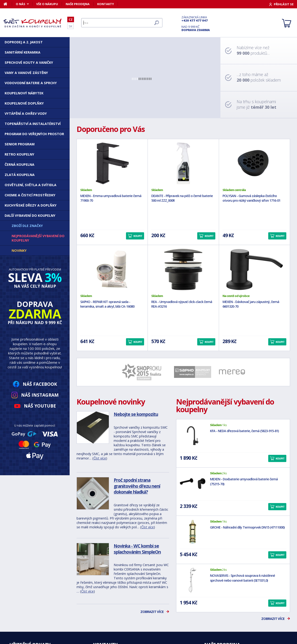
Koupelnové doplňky (24, 103)
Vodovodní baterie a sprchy (31, 83)
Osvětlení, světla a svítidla (31, 185)
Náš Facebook (40, 384)
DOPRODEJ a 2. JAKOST (24, 42)
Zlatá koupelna (20, 175)
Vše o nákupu (47, 4)
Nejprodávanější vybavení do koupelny (38, 238)
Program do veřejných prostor (34, 134)
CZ (71, 19)
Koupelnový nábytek (24, 93)
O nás (21, 4)
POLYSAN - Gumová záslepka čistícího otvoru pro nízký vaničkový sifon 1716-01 (251, 198)
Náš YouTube (40, 406)
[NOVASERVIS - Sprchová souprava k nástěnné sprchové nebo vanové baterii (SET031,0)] (193, 580)
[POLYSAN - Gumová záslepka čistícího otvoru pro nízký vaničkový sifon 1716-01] (254, 163)
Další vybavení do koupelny (30, 215)
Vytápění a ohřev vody (26, 113)
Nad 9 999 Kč (196, 28)
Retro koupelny (19, 154)
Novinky (19, 250)
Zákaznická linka (196, 19)
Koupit (280, 458)
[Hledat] (122, 23)
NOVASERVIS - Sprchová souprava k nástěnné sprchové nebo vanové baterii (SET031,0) (242, 578)
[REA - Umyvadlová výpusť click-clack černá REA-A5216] (183, 269)
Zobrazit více (152, 612)
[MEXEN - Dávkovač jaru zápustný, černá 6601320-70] (254, 269)
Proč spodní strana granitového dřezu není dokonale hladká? (137, 486)
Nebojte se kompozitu (136, 414)
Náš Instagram (40, 395)
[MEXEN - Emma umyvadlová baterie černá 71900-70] (112, 163)
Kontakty (106, 4)
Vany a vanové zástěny (26, 73)
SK (70, 26)
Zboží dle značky (27, 226)
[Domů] (8, 4)
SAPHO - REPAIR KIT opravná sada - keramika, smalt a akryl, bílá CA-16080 (107, 304)
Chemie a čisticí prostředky (30, 195)
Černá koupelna (19, 164)
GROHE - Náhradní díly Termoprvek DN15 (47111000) (247, 527)
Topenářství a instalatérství (33, 124)
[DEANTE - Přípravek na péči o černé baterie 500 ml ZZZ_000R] (183, 163)
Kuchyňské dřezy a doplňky (31, 205)
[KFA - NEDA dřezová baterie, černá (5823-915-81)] (193, 436)
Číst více (100, 458)
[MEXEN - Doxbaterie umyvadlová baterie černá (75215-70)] (193, 484)
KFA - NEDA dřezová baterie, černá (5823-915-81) (244, 431)
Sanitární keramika (23, 52)
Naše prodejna (78, 4)
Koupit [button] (138, 236)
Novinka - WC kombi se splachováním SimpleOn (137, 549)
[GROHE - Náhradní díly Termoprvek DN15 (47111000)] (193, 532)
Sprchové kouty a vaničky (29, 62)
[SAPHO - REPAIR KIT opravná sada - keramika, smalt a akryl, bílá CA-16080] (112, 269)
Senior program (20, 144)
